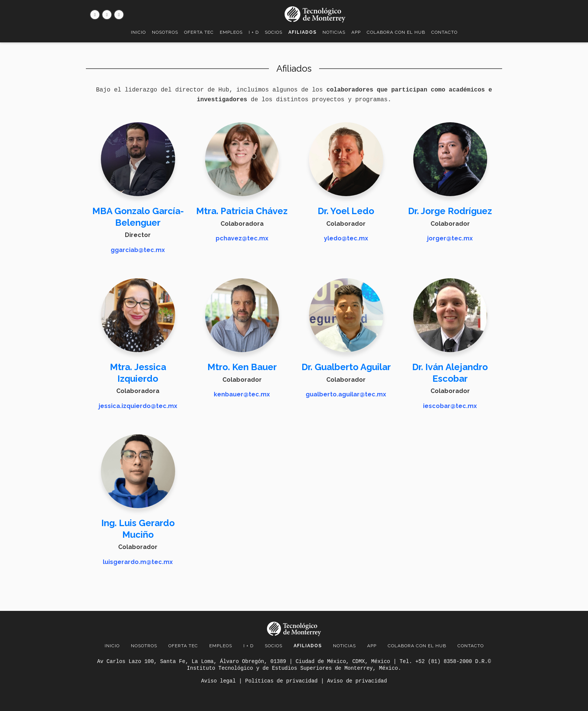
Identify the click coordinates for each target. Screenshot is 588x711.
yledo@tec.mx (346, 238)
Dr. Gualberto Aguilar (346, 366)
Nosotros (165, 32)
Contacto (444, 32)
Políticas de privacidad (281, 681)
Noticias (334, 32)
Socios (274, 32)
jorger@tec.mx (450, 238)
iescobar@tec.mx (450, 405)
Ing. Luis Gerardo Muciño (138, 527)
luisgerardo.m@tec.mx (138, 560)
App (356, 32)
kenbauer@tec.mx (242, 394)
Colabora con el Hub (396, 32)
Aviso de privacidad (357, 681)
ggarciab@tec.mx (138, 250)
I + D (254, 32)
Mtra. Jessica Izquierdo (138, 372)
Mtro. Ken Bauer (242, 366)
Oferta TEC (199, 32)
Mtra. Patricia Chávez (242, 211)
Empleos (231, 32)
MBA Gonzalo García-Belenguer (138, 217)
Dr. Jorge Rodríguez (450, 211)
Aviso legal (218, 681)
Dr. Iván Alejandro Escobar (450, 372)
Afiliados (302, 32)
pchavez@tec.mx (242, 238)
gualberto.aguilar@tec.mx (346, 394)
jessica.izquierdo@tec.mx (138, 405)
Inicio (138, 32)
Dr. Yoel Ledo (346, 211)
